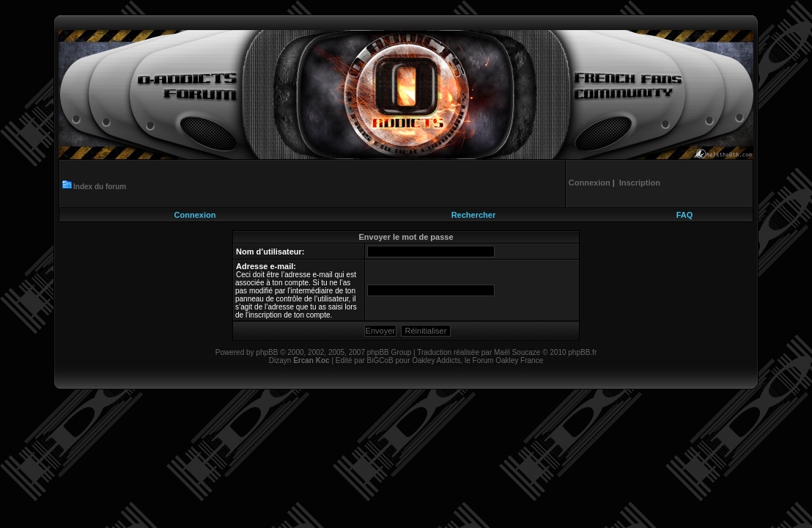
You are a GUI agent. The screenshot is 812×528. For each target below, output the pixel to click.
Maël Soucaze (517, 352)
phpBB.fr (582, 352)
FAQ (685, 215)
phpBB (267, 352)
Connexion (195, 215)
